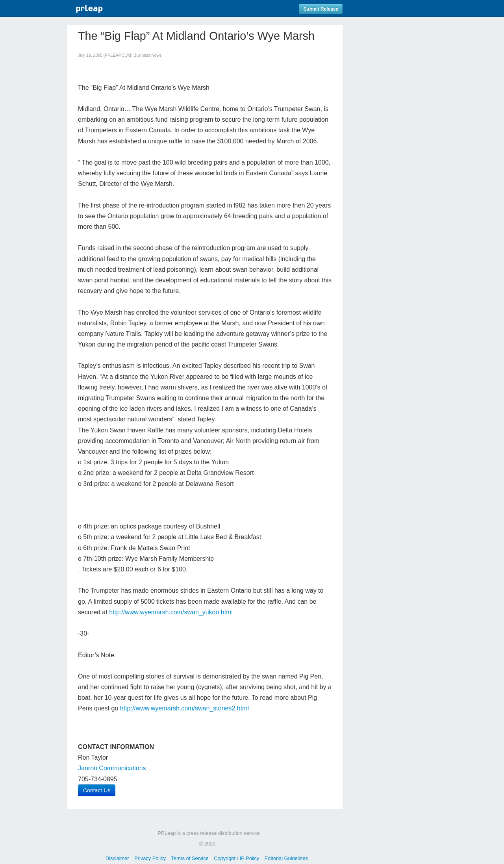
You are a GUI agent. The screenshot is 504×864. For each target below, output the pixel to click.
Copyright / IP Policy (236, 858)
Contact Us (97, 790)
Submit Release (321, 9)
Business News (147, 55)
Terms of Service (190, 858)
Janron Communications (112, 768)
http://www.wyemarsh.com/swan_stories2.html (184, 708)
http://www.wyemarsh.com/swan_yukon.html (171, 612)
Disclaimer (117, 858)
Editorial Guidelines (286, 858)
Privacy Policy (150, 858)
